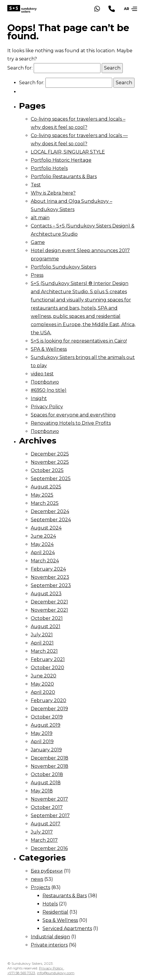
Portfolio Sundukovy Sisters (63, 267)
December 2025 (50, 454)
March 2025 (45, 503)
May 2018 (42, 791)
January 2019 (46, 750)
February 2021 (48, 659)
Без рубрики (47, 871)
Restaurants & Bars (65, 896)
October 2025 (47, 470)
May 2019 (42, 733)
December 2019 (49, 709)
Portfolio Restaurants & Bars (64, 177)
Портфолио (45, 382)
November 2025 (50, 462)
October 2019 (47, 717)
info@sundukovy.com (56, 973)
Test (36, 185)
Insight (39, 398)
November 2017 (49, 799)
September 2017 (50, 815)
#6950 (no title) (49, 390)
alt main (40, 218)
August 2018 (46, 783)
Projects (40, 887)
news (37, 879)
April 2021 (42, 643)
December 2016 (49, 848)
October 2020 (47, 668)
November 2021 (49, 610)
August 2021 (46, 626)
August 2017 (46, 824)
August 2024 (46, 528)
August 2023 (46, 594)
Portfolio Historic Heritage (61, 160)
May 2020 (42, 684)
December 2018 (50, 758)
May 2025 (42, 495)
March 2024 (45, 561)
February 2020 (48, 700)
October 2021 (47, 618)
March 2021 (44, 651)
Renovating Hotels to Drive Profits (71, 423)
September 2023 (51, 585)
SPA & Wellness (49, 349)
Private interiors (49, 945)
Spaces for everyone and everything (73, 415)
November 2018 (50, 766)
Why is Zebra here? (53, 193)
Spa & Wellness (60, 920)
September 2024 (51, 520)
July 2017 (42, 832)
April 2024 (43, 553)
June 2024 (43, 536)
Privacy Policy (47, 407)
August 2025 (46, 487)
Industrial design (50, 937)
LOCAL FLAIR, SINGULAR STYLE (68, 152)
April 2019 (42, 742)
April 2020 (43, 692)
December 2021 (49, 602)
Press (37, 275)
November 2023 (50, 577)
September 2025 (51, 479)
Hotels (50, 904)
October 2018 (47, 774)
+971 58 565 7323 (21, 973)
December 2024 (50, 511)
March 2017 (44, 840)
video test (42, 374)
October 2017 (47, 807)
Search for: (20, 68)
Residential (55, 912)
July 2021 (42, 635)
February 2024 (48, 569)
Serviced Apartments (67, 928)
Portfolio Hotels (49, 168)
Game (38, 242)
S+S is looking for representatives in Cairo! (79, 341)
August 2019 (46, 725)
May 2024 (42, 544)
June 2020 (44, 676)
